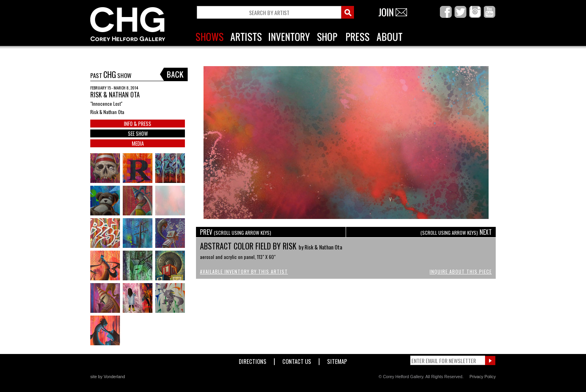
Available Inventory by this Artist (244, 271)
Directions (253, 360)
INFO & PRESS (138, 124)
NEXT (456, 232)
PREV (236, 232)
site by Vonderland (108, 377)
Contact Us (297, 360)
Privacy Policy (483, 377)
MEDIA (138, 143)
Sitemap (337, 360)
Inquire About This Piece (461, 271)
